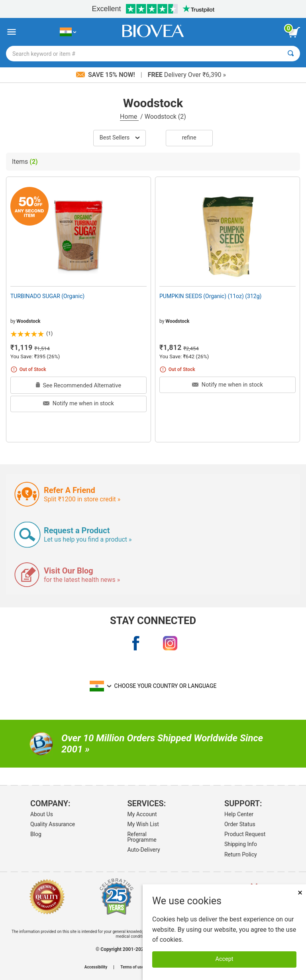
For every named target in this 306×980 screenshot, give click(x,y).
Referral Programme (142, 837)
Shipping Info (241, 844)
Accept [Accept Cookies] (225, 959)
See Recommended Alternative (78, 386)
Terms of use (132, 967)
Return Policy (241, 854)
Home (129, 117)
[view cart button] (294, 32)
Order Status (240, 824)
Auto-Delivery (143, 850)
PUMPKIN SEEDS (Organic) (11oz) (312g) (210, 296)
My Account (142, 814)
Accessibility (96, 967)
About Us (42, 814)
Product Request (245, 834)
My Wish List (143, 824)
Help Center (239, 814)
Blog (36, 834)
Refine (189, 138)
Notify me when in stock (78, 404)
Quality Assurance (53, 824)
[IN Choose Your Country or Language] (68, 32)
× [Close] (300, 893)
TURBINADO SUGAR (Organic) (47, 296)
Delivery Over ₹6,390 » (187, 75)
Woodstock (28, 321)
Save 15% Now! (106, 75)
